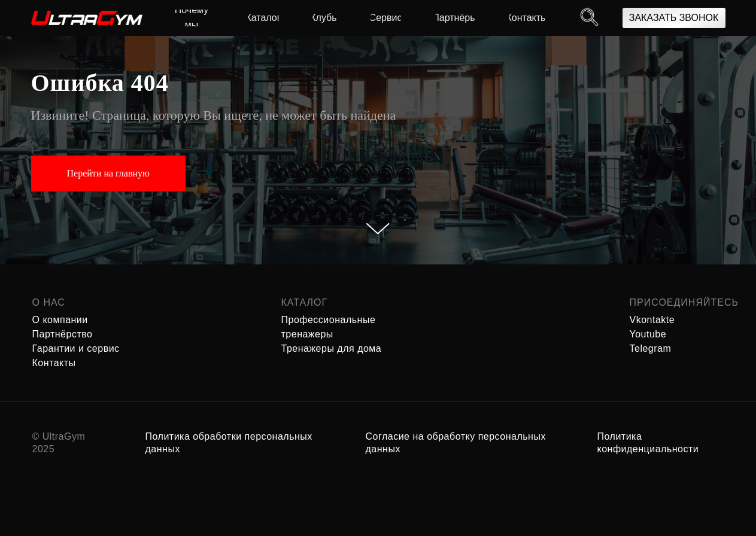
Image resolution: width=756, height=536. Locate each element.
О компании (60, 320)
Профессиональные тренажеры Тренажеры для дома (332, 334)
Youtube (648, 334)
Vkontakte (652, 320)
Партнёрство (63, 334)
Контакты (54, 363)
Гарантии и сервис (76, 348)
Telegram (651, 348)
